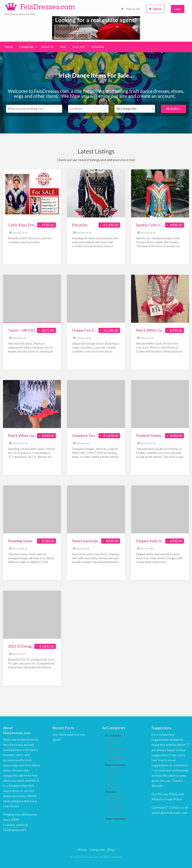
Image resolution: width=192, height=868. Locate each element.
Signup (155, 9)
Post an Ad (131, 9)
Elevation (80, 225)
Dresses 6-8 (147, 338)
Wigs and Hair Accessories (115, 756)
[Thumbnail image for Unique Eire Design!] (96, 299)
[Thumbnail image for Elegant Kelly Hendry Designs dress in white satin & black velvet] (160, 509)
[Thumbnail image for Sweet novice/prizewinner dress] (96, 509)
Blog (111, 850)
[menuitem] (131, 9)
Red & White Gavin (151, 330)
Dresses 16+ (83, 443)
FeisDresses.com (47, 7)
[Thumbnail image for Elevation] (96, 193)
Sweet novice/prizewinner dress (98, 541)
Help (63, 47)
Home (9, 47)
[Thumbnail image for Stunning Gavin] (32, 509)
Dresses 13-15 (20, 233)
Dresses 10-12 (84, 233)
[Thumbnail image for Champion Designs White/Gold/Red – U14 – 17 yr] (96, 404)
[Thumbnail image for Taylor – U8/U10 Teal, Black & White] (32, 299)
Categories (26, 47)
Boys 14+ (112, 778)
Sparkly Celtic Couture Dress (159, 225)
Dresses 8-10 (19, 338)
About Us (47, 47)
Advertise (98, 47)
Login (178, 9)
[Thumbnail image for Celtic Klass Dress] (32, 193)
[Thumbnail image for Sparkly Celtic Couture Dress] (160, 193)
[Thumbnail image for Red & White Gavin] (160, 299)
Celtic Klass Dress (23, 225)
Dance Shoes (114, 741)
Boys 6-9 (112, 785)
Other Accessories (117, 748)
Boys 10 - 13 (114, 771)
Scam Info (79, 47)
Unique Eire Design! (88, 330)
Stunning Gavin (20, 541)
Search (173, 109)
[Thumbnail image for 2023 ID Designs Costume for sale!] (32, 615)
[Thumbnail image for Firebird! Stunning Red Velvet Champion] (160, 404)
